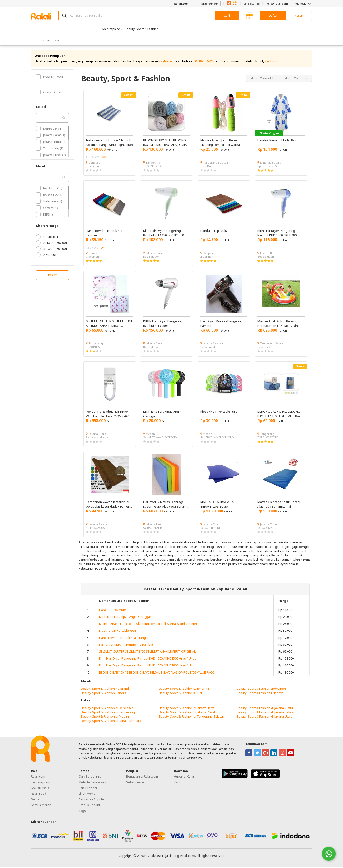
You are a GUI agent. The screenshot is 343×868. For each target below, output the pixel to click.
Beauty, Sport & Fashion (142, 29)
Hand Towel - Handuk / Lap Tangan (124, 638)
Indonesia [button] (303, 3)
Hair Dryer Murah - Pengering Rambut (126, 645)
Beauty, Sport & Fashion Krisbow (260, 694)
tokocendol (208, 348)
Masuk (299, 15)
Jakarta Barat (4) (50, 136)
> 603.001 (46, 256)
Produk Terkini (89, 806)
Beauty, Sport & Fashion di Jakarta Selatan (266, 713)
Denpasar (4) (49, 129)
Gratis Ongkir (49, 93)
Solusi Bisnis (40, 789)
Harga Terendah (263, 79)
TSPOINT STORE (154, 167)
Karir (177, 783)
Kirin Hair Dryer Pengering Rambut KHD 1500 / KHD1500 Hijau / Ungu (148, 659)
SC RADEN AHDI (153, 528)
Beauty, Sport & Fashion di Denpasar (107, 709)
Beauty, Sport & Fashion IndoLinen (261, 689)
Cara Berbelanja (90, 777)
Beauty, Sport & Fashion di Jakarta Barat (187, 709)
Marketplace (111, 29)
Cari (227, 15)
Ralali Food (39, 794)
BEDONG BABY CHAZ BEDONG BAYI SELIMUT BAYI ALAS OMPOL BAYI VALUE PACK (156, 673)
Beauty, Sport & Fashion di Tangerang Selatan (192, 717)
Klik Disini (271, 62)
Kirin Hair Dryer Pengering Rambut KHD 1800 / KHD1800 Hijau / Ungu (148, 666)
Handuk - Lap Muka (113, 610)
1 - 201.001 (47, 238)
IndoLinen (92, 167)
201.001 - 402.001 (52, 244)
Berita (35, 800)
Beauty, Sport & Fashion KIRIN (180, 694)
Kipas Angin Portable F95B (118, 631)
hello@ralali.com (277, 3)
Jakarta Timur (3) (51, 142)
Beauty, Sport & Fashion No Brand (105, 689)
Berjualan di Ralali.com (142, 777)
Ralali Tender (209, 3)
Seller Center (136, 783)
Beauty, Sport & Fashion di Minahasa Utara (111, 721)
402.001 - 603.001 (52, 250)
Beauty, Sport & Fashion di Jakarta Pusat (187, 713)
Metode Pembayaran (94, 783)
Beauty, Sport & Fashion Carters (103, 694)
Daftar (273, 15)
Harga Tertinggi (296, 79)
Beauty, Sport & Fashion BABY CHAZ (184, 689)
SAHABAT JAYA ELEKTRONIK (160, 438)
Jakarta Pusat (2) (51, 156)
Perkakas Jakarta (97, 438)
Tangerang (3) (50, 149)
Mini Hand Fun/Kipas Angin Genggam (126, 617)
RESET (53, 276)
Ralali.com (181, 3)
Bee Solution (151, 257)
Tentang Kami (41, 783)
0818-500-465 (252, 3)
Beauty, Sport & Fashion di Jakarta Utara (264, 717)
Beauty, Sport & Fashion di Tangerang (108, 713)
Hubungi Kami (184, 777)
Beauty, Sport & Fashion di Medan (105, 717)
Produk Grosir (50, 78)
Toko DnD (207, 167)
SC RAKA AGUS (95, 528)
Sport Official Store (270, 167)
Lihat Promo (87, 794)
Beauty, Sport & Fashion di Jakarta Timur (265, 709)
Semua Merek (41, 806)
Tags (82, 811)
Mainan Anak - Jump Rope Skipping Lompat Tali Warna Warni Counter (148, 624)
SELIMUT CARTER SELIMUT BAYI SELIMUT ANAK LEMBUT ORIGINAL (147, 652)
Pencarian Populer (92, 800)
